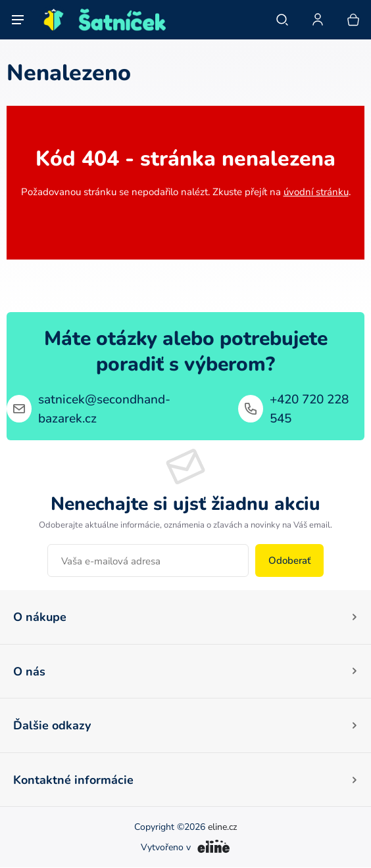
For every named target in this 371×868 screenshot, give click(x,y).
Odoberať (289, 560)
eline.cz (222, 827)
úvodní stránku (316, 192)
